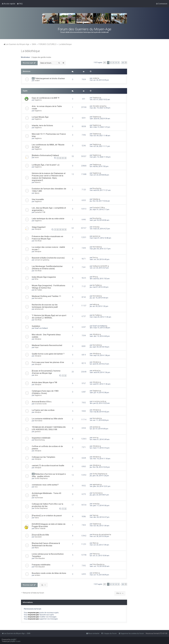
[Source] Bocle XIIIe (40, 535)
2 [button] (111, 63)
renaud (95, 227)
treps (37, 347)
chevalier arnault (99, 106)
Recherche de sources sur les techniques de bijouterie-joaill (45, 306)
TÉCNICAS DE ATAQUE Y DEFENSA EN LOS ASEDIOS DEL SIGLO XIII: (49, 428)
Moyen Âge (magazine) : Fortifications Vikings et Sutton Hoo (49, 287)
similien (37, 575)
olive (36, 375)
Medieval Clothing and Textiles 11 (47, 296)
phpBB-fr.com (15, 641)
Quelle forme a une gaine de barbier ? (48, 354)
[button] (105, 63)
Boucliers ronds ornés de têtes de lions (49, 573)
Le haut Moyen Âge (40, 117)
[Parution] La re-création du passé (47, 516)
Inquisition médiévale (41, 438)
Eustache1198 (40, 212)
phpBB (13, 639)
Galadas (96, 199)
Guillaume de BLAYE (100, 266)
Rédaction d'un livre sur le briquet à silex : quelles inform (49, 475)
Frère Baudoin (40, 558)
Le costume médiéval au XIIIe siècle (47, 419)
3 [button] (113, 63)
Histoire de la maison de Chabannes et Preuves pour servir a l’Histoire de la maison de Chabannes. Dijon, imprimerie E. (49, 177)
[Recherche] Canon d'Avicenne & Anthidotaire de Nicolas (46, 544)
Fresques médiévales (41, 565)
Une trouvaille (38, 199)
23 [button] (123, 63)
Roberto (38, 182)
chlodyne (38, 229)
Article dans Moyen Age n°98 (44, 382)
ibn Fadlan (38, 290)
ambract (96, 371)
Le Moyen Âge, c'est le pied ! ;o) (46, 165)
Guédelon (36, 326)
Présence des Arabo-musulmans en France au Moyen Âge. (47, 238)
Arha (36, 279)
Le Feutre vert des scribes (43, 410)
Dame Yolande (40, 528)
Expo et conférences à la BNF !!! (46, 98)
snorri (37, 157)
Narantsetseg (40, 440)
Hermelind (96, 247)
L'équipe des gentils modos (41, 57)
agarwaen (96, 484)
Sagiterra (38, 100)
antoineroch (39, 309)
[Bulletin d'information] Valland (45, 155)
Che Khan (38, 241)
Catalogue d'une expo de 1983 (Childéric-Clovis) (45, 392)
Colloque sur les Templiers (44, 457)
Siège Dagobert (39, 227)
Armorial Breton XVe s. (42, 402)
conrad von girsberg (42, 260)
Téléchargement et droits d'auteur (50, 78)
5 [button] (119, 63)
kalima (95, 304)
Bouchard (96, 188)
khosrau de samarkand (101, 534)
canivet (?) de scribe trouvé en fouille (48, 465)
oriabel (37, 81)
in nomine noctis (41, 404)
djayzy (37, 193)
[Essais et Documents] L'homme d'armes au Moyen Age (46, 372)
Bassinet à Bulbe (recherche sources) (48, 258)
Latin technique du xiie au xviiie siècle (48, 219)
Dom (94, 258)
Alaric (37, 548)
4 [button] (116, 63)
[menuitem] (20, 4)
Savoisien (38, 537)
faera (37, 518)
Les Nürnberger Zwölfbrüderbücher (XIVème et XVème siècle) (47, 267)
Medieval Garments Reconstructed (47, 345)
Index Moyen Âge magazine (44, 277)
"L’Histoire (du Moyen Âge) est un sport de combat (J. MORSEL (49, 317)
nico (36, 487)
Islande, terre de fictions (42, 125)
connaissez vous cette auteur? (45, 485)
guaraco (96, 236)
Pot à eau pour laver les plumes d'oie (48, 362)
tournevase (39, 498)
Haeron (95, 554)
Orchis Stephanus (41, 478)
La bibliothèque (30, 51)
